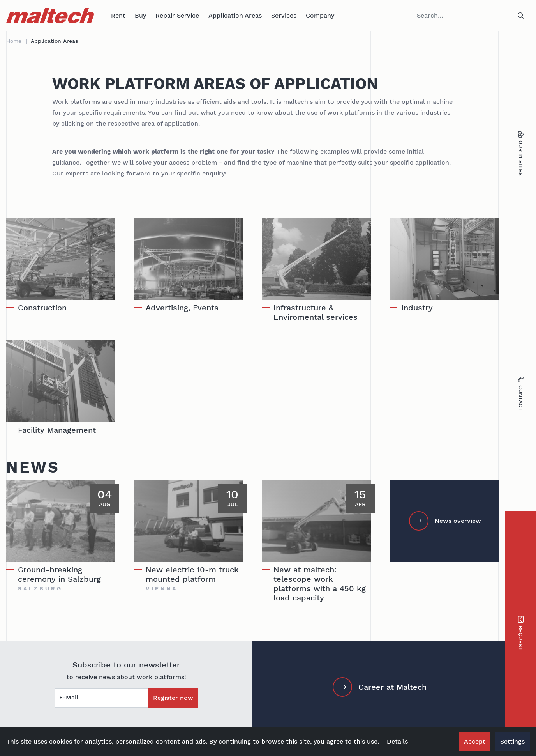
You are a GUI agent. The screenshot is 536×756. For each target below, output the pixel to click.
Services (284, 15)
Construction (42, 308)
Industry (417, 308)
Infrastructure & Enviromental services (316, 312)
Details (397, 741)
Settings (512, 741)
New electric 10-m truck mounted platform (192, 574)
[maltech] (50, 16)
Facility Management (57, 430)
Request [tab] (521, 634)
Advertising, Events (182, 308)
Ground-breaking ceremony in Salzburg (59, 574)
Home (14, 41)
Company (320, 15)
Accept (475, 741)
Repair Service (177, 15)
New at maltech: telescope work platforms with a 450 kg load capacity (320, 584)
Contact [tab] (521, 394)
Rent (118, 15)
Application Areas (235, 15)
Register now (173, 698)
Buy (140, 15)
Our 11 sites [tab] (521, 154)
